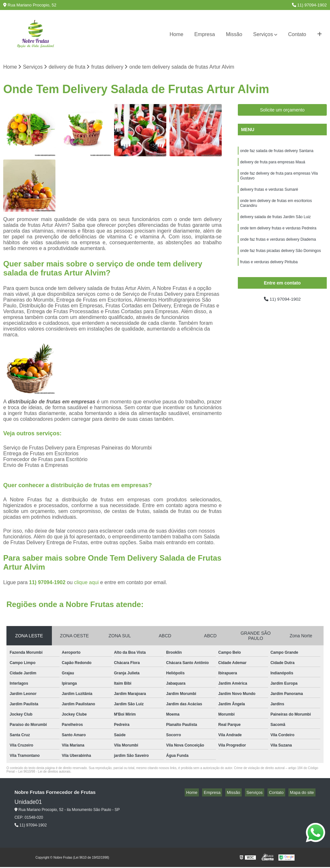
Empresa (205, 34)
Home (176, 34)
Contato (297, 34)
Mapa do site (303, 793)
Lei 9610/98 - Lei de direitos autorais (44, 772)
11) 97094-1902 (309, 5)
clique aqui (87, 583)
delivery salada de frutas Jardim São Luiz (275, 225)
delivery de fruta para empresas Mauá (273, 165)
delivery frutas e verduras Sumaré (269, 195)
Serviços (263, 34)
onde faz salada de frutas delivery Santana (277, 152)
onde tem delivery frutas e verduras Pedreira (278, 237)
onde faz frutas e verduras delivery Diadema (278, 250)
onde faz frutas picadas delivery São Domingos (281, 262)
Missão (234, 34)
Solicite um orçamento (282, 111)
